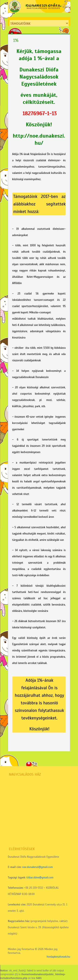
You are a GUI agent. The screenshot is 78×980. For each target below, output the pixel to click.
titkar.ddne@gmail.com (40, 878)
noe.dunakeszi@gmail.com (38, 867)
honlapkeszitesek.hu (58, 957)
